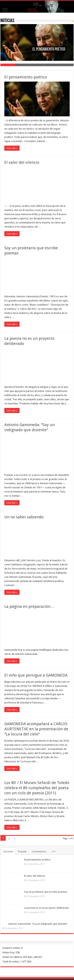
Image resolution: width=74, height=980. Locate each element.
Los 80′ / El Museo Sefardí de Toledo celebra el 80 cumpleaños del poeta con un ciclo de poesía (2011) (37, 788)
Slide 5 (66, 65)
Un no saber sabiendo (24, 517)
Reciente (8, 851)
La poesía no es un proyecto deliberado (47, 908)
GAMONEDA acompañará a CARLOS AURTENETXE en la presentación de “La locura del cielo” (36, 729)
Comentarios (39, 851)
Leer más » (12, 148)
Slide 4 (52, 65)
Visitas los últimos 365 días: (18, 957)
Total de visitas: (11, 962)
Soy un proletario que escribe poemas (46, 892)
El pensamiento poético (26, 77)
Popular (22, 851)
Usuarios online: (12, 948)
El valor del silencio (22, 162)
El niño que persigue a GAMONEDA (36, 675)
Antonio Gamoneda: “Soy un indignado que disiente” (38, 924)
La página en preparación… (29, 606)
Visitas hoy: (9, 952)
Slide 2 (22, 65)
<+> (54, 851)
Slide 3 (37, 65)
